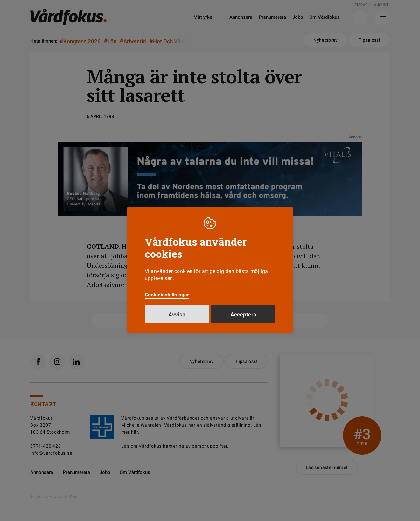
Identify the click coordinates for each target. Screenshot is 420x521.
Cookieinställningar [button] (167, 295)
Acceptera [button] (243, 314)
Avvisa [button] (177, 314)
